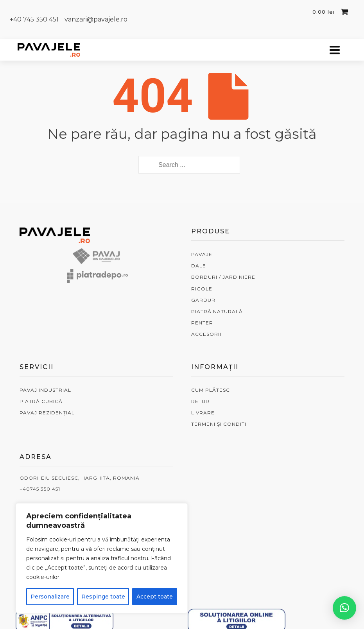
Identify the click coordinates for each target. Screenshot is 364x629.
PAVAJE (202, 254)
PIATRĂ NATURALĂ (217, 311)
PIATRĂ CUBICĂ (41, 401)
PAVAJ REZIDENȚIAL (47, 413)
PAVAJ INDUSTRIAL (45, 390)
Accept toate (155, 597)
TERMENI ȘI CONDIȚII (220, 424)
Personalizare (50, 597)
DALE (199, 266)
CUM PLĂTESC (211, 390)
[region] (102, 558)
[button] (344, 608)
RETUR (200, 401)
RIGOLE (202, 289)
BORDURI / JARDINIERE (223, 277)
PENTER (202, 323)
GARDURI (204, 300)
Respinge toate (103, 597)
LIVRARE (203, 413)
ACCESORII (206, 334)
